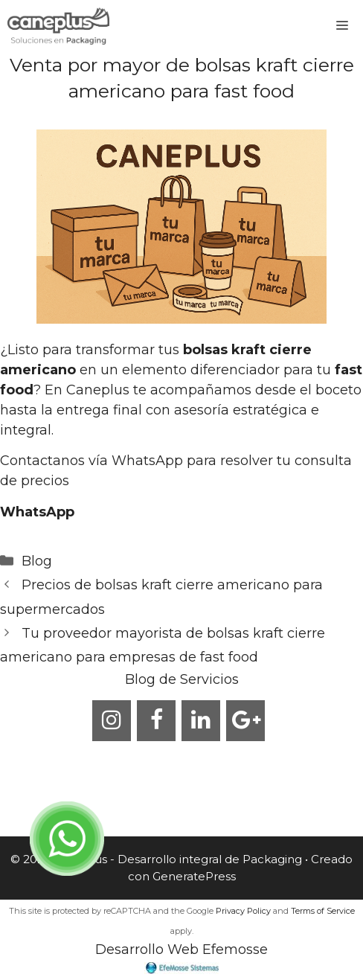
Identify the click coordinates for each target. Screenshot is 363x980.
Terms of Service (323, 911)
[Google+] (245, 721)
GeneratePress (194, 876)
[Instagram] (112, 721)
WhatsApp (37, 512)
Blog (37, 561)
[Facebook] (156, 721)
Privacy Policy (243, 911)
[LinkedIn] (201, 721)
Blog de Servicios (182, 679)
